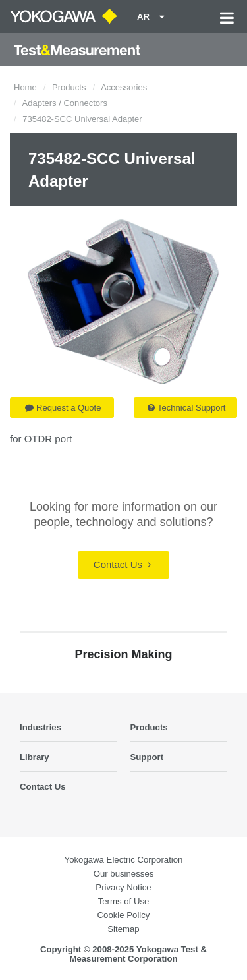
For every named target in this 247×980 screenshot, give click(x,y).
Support (147, 757)
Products (69, 87)
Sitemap (123, 929)
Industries (41, 727)
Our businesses (124, 874)
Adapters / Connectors (65, 103)
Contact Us (122, 564)
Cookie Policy (124, 915)
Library (35, 757)
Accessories (124, 87)
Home (25, 87)
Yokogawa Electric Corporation (124, 860)
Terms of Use (124, 901)
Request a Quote (63, 408)
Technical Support (186, 408)
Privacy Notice (123, 887)
